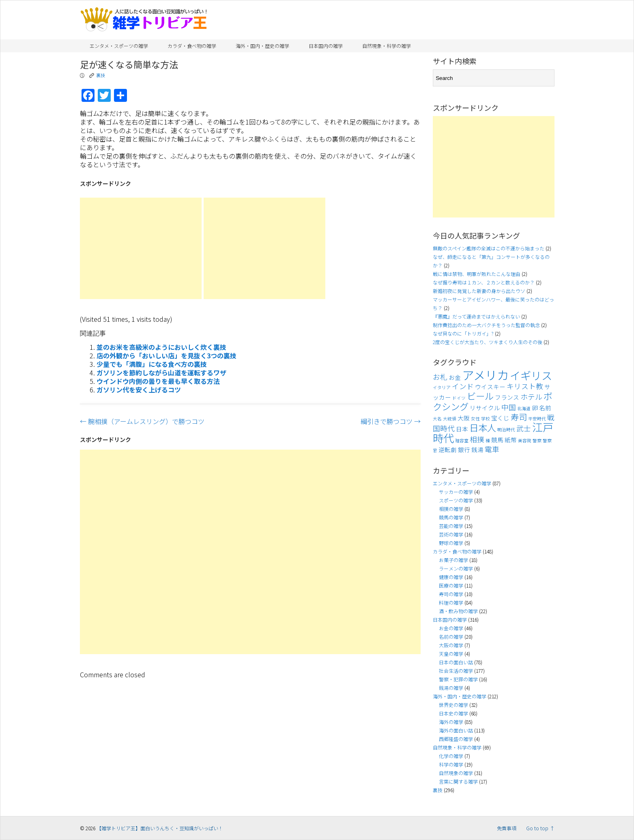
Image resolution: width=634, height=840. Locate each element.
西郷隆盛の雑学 (456, 739)
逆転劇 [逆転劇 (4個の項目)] (448, 449)
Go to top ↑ (540, 828)
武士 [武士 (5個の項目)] (524, 428)
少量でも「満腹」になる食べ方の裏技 (152, 364)
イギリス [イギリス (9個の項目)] (531, 375)
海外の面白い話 (456, 730)
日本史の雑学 (453, 713)
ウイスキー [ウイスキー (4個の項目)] (490, 387)
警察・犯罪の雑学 (458, 679)
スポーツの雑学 (456, 500)
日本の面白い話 (456, 662)
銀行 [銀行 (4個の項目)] (464, 449)
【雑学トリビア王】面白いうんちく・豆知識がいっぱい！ (160, 828)
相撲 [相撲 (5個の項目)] (477, 439)
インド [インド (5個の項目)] (463, 386)
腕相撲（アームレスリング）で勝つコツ (142, 421)
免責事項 (507, 828)
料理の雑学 (451, 602)
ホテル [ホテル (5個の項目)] (531, 397)
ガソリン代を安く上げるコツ (139, 390)
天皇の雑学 (451, 654)
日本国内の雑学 (326, 46)
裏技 (101, 75)
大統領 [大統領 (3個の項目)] (450, 419)
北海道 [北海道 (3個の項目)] (524, 408)
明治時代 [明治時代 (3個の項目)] (506, 430)
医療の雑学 (451, 585)
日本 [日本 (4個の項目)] (462, 429)
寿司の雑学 (451, 594)
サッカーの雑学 (456, 492)
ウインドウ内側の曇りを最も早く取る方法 (158, 381)
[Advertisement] (141, 248)
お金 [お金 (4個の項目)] (455, 377)
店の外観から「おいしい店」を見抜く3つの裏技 (167, 355)
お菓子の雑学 (453, 560)
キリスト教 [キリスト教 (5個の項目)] (525, 386)
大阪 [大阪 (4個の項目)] (464, 418)
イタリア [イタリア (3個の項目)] (442, 387)
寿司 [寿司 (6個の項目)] (519, 417)
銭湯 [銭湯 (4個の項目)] (477, 449)
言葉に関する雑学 (458, 781)
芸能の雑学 (451, 526)
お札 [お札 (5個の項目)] (440, 377)
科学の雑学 (451, 764)
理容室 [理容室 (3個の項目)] (462, 440)
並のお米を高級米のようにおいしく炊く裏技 (161, 347)
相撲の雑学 (451, 509)
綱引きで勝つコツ (391, 421)
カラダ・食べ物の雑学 (192, 46)
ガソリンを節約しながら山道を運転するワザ (161, 373)
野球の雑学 (451, 543)
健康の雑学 (451, 577)
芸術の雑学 (451, 534)
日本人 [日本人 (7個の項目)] (483, 427)
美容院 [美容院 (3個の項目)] (525, 440)
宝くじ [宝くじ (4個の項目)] (500, 418)
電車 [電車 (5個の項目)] (492, 449)
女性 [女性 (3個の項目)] (475, 419)
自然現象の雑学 (456, 773)
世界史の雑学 (453, 705)
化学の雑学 (451, 756)
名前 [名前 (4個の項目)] (545, 408)
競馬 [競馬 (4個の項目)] (497, 440)
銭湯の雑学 (451, 688)
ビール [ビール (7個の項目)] (480, 396)
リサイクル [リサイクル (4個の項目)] (485, 408)
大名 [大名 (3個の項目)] (437, 419)
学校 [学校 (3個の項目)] (486, 419)
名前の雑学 (451, 636)
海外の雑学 (451, 722)
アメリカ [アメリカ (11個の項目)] (485, 375)
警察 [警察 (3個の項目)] (537, 440)
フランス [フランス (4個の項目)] (507, 397)
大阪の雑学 (451, 645)
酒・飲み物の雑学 (458, 611)
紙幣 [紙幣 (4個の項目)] (511, 440)
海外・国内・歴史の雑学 (262, 46)
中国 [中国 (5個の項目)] (509, 407)
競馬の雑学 (451, 517)
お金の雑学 (451, 628)
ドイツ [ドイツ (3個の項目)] (459, 398)
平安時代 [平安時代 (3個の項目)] (537, 419)
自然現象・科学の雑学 (387, 46)
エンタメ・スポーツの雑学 (119, 46)
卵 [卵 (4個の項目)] (535, 408)
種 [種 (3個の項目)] (488, 440)
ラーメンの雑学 (456, 568)
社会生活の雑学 (456, 671)
